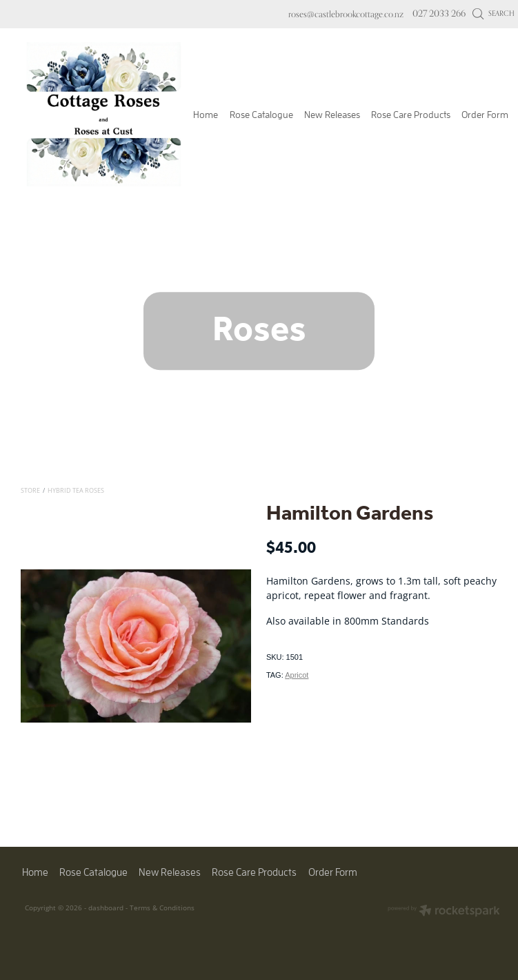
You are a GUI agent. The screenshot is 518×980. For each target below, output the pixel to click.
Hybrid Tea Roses (76, 490)
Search (494, 13)
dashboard (106, 908)
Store (30, 490)
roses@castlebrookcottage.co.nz (346, 13)
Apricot (297, 675)
